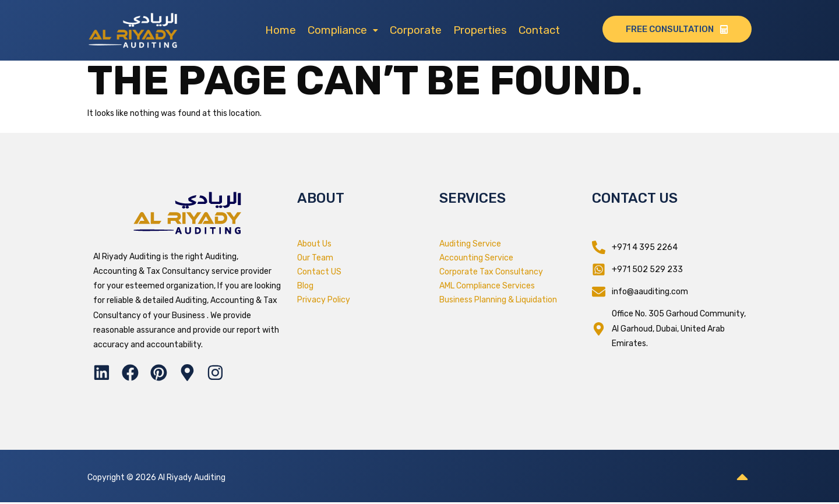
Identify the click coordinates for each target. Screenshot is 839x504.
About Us (314, 244)
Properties (480, 30)
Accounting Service (476, 258)
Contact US (319, 272)
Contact (539, 30)
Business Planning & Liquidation (498, 300)
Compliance (343, 30)
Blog (305, 286)
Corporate (416, 30)
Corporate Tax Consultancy (491, 272)
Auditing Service (470, 244)
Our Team (315, 258)
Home (281, 30)
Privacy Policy (324, 300)
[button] (343, 30)
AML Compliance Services (487, 286)
